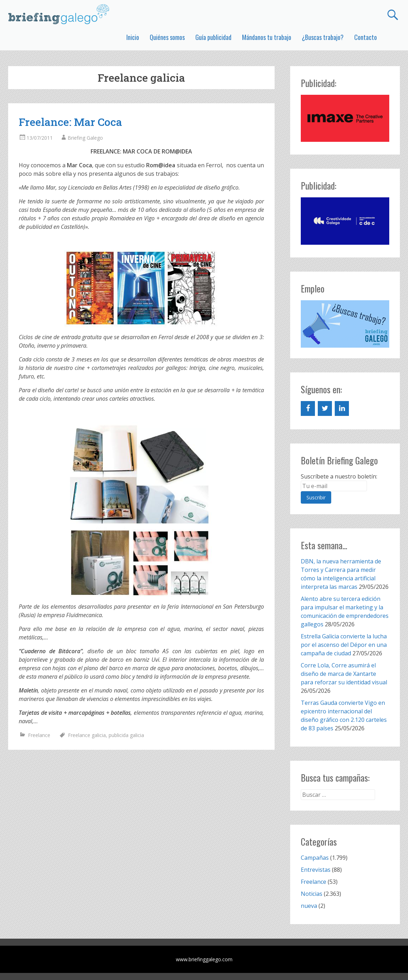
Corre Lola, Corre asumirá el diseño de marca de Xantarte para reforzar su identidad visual (344, 674)
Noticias (312, 894)
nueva (309, 906)
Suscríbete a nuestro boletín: (339, 476)
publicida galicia (126, 735)
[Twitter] (325, 408)
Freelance (39, 735)
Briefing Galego (85, 138)
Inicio (133, 37)
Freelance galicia (87, 735)
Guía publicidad (213, 37)
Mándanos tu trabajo (267, 37)
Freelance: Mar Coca (70, 122)
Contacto (366, 37)
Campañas (315, 858)
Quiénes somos (167, 37)
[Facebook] (308, 408)
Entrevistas (316, 870)
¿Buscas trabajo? (323, 37)
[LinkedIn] (342, 408)
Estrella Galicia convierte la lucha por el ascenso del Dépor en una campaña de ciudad (344, 645)
